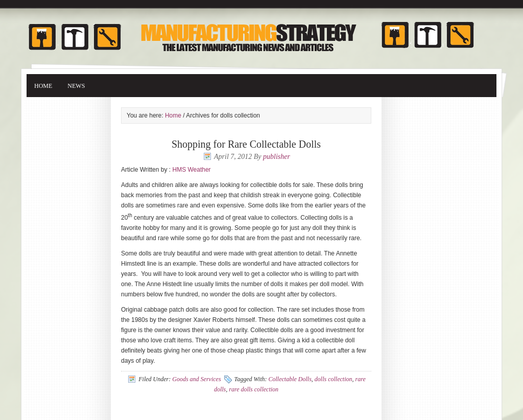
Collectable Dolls (290, 379)
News (76, 86)
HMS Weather (191, 170)
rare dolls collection (254, 389)
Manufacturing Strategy (261, 32)
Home (43, 86)
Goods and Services (196, 379)
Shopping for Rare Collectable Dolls (246, 144)
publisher (277, 157)
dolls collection (334, 379)
